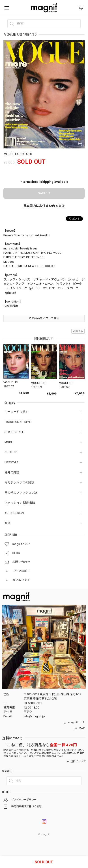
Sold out (44, 193)
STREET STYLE (14, 432)
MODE (9, 442)
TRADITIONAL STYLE (18, 422)
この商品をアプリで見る (44, 318)
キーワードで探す (16, 412)
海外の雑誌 (12, 472)
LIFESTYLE (12, 462)
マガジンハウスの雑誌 (19, 483)
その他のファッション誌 (21, 493)
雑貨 (8, 523)
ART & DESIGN (14, 513)
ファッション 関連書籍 (20, 503)
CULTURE (11, 452)
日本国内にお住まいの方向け (44, 206)
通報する (78, 331)
